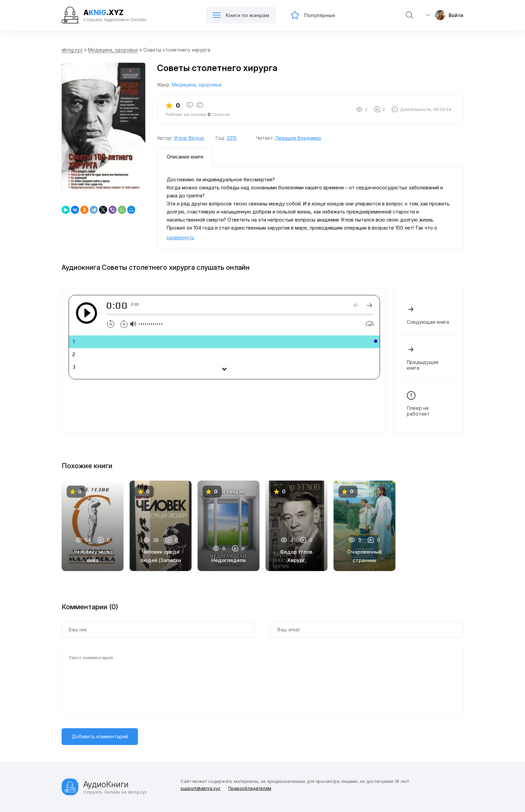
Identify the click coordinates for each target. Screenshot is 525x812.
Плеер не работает (428, 404)
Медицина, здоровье (113, 50)
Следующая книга (428, 315)
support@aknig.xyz (200, 788)
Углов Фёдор (189, 138)
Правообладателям (250, 788)
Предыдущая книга (428, 358)
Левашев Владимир (298, 138)
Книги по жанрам (241, 16)
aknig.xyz (72, 50)
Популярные (313, 16)
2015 (232, 138)
